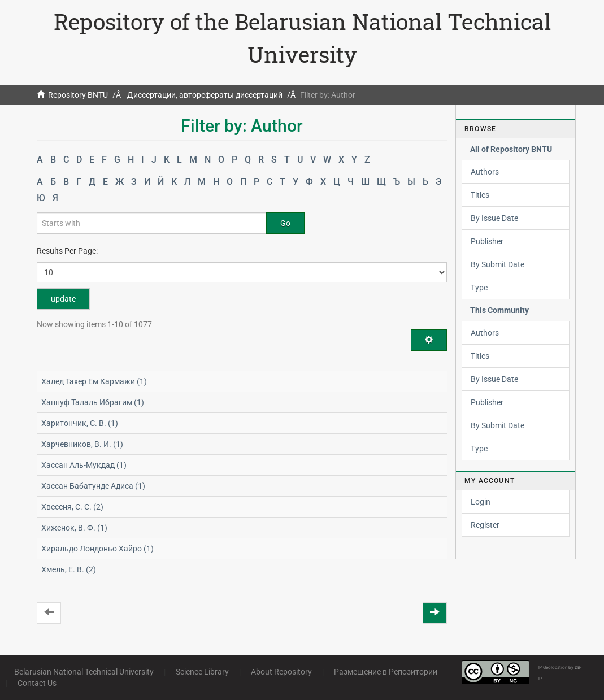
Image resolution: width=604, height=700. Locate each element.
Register (485, 525)
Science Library (202, 672)
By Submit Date (497, 264)
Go (285, 223)
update (63, 299)
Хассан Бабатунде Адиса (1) (93, 486)
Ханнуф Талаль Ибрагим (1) (93, 402)
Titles (480, 195)
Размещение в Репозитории (386, 672)
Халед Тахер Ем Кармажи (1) (94, 381)
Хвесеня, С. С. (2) (72, 507)
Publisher (487, 241)
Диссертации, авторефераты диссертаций (205, 95)
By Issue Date (494, 218)
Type (479, 288)
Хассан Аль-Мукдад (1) (84, 465)
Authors (485, 172)
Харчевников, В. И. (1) (82, 444)
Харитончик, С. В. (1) (80, 423)
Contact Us (37, 683)
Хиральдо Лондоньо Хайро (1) (97, 549)
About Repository (281, 672)
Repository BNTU (78, 95)
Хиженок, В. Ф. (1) (74, 528)
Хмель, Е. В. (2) (69, 569)
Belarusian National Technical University (84, 672)
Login (481, 502)
